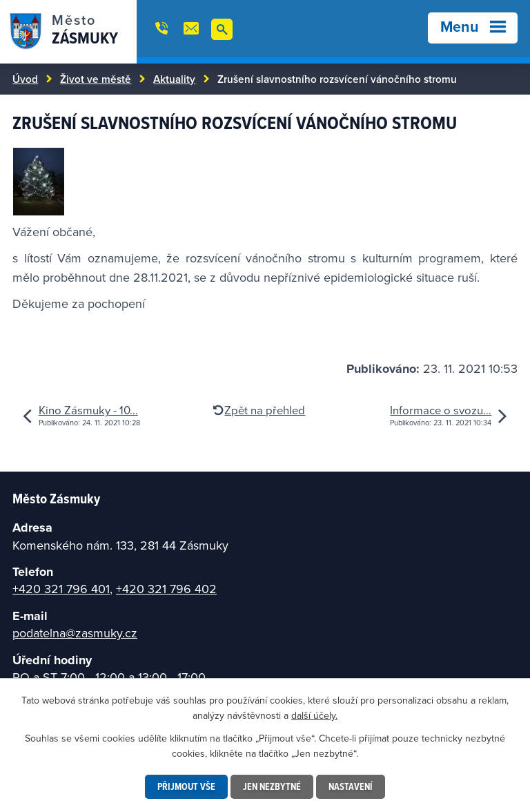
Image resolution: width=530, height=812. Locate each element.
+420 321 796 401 (61, 589)
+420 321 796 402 (166, 589)
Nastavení (351, 786)
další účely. (314, 715)
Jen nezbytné (272, 786)
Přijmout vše (186, 786)
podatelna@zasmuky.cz (75, 633)
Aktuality (174, 79)
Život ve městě (96, 79)
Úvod (25, 79)
